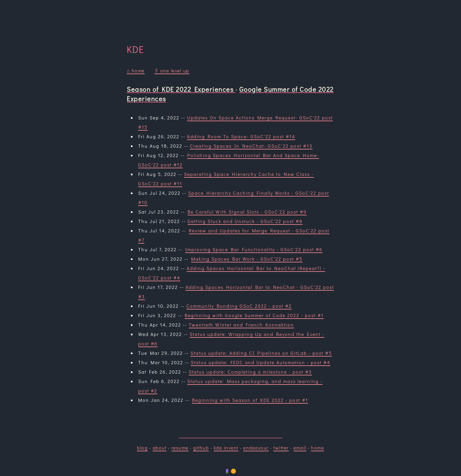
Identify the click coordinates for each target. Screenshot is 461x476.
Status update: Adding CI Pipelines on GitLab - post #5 (261, 353)
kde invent (226, 448)
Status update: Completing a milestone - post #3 (250, 372)
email (300, 448)
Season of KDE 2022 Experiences (181, 89)
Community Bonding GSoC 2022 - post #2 (239, 306)
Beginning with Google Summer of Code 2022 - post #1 (254, 315)
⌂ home (136, 70)
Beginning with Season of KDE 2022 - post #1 (250, 400)
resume (180, 448)
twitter (281, 448)
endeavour (256, 448)
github (201, 448)
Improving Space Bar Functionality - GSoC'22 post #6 (254, 249)
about (160, 448)
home (318, 448)
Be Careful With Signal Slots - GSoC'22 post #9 (247, 212)
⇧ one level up (172, 70)
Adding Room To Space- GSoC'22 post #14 (241, 136)
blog (142, 448)
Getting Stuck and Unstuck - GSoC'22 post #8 (245, 221)
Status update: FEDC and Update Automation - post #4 (260, 362)
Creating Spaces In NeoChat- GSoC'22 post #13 (251, 146)
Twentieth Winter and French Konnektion (241, 325)
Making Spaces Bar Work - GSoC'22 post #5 (247, 259)
